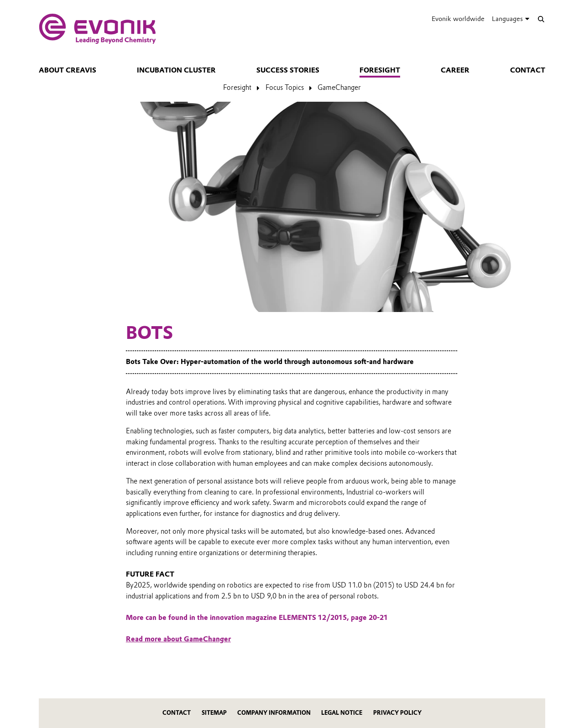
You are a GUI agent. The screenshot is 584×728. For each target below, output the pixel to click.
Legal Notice (342, 713)
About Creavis (68, 70)
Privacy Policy (397, 713)
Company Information (274, 713)
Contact (528, 70)
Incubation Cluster (176, 70)
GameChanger (339, 88)
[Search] (541, 19)
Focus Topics (285, 88)
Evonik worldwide (458, 19)
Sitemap (214, 713)
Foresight (380, 70)
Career (455, 70)
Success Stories (288, 70)
